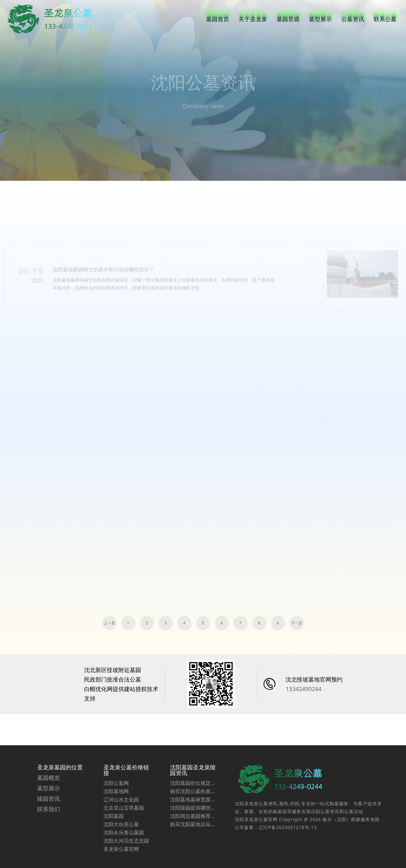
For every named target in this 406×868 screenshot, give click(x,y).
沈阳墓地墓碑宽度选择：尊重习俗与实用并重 (193, 822)
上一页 (109, 623)
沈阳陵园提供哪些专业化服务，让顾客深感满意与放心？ (193, 830)
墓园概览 (49, 800)
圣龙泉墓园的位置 (60, 789)
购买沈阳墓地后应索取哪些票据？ (193, 846)
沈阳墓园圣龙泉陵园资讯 (193, 792)
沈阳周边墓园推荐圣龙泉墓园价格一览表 (193, 838)
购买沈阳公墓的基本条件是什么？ (193, 813)
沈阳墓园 (114, 838)
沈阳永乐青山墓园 (124, 855)
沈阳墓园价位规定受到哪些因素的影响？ (193, 805)
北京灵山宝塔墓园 (124, 830)
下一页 (297, 623)
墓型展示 (49, 810)
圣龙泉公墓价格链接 (126, 792)
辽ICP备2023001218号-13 (288, 849)
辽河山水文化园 (121, 822)
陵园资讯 (49, 821)
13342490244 (303, 689)
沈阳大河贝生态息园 (126, 863)
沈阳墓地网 (116, 813)
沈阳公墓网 (116, 805)
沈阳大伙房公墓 (121, 846)
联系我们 (49, 831)
